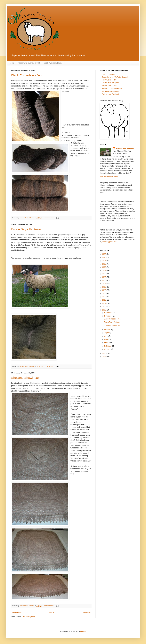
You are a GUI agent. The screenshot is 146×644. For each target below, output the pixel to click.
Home (12, 63)
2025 (104, 257)
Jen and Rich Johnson (125, 148)
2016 (104, 287)
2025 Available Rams (53, 63)
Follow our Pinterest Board (112, 89)
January (108, 349)
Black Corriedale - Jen (26, 75)
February (108, 346)
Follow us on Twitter (109, 86)
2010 (104, 307)
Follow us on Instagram (110, 83)
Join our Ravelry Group (110, 91)
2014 (104, 294)
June (106, 336)
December (108, 313)
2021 (104, 271)
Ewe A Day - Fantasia (26, 229)
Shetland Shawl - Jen (26, 378)
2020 (104, 274)
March (107, 343)
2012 (104, 300)
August (107, 333)
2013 (104, 297)
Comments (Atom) (28, 617)
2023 (104, 264)
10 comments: (49, 606)
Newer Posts (17, 612)
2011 (104, 303)
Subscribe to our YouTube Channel (115, 77)
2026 (104, 254)
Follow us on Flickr (109, 80)
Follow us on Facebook (110, 94)
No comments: (49, 218)
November (108, 316)
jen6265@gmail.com (109, 242)
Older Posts (86, 612)
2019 (104, 277)
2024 (104, 261)
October (108, 330)
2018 (104, 280)
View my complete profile (109, 176)
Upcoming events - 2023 (29, 63)
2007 (104, 357)
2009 (104, 310)
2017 (104, 284)
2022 (104, 267)
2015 (104, 290)
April (106, 339)
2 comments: (49, 366)
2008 (104, 353)
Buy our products (108, 74)
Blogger (83, 632)
